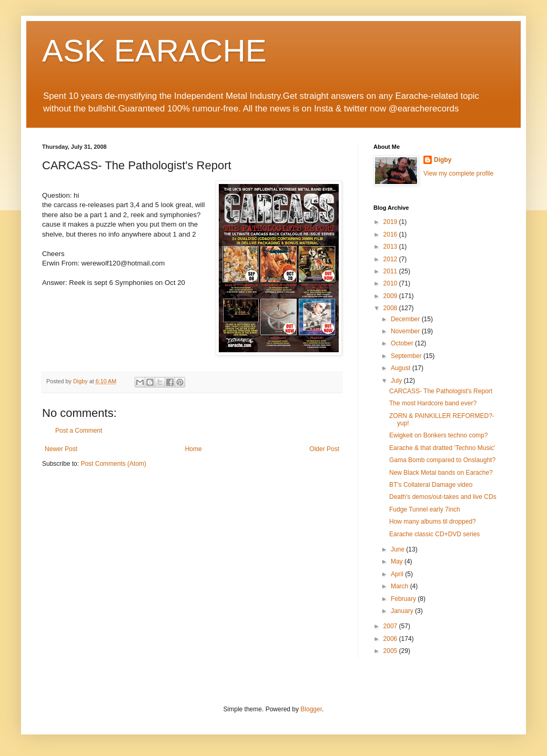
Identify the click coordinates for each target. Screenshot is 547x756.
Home (194, 449)
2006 (391, 639)
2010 (391, 283)
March (401, 586)
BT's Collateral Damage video (431, 485)
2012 (391, 259)
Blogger (311, 709)
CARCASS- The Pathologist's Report (441, 391)
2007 (391, 626)
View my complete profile (458, 173)
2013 (391, 247)
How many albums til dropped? (433, 522)
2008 (391, 308)
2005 (391, 651)
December (406, 319)
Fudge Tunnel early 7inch (425, 509)
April (398, 574)
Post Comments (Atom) (113, 464)
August (402, 368)
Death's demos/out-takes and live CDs (443, 497)
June (398, 549)
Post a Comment (79, 431)
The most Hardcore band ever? (433, 403)
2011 (391, 271)
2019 (391, 222)
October (403, 343)
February (404, 599)
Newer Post (61, 449)
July (397, 381)
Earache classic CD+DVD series (434, 534)
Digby (443, 160)
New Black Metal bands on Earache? (441, 473)
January (403, 611)
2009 (391, 296)
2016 (391, 234)
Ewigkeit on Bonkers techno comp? (438, 435)
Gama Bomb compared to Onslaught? (442, 460)
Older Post (324, 449)
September (407, 356)
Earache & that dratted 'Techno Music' (442, 448)
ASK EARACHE (154, 51)
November (406, 331)
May (398, 561)
